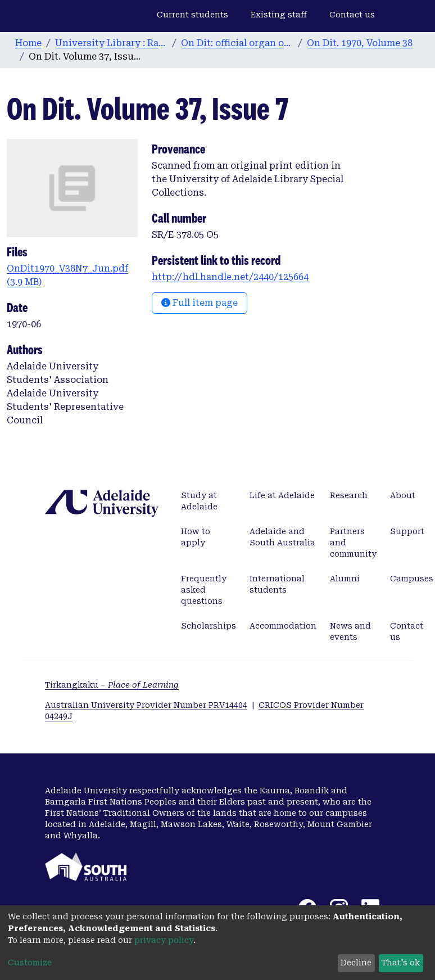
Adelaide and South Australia (282, 537)
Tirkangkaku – (112, 685)
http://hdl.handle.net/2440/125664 (230, 277)
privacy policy (164, 940)
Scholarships (209, 626)
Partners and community (353, 543)
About (403, 495)
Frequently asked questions (204, 590)
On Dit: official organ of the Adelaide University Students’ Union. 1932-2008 (237, 43)
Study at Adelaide (199, 501)
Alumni (345, 579)
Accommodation (283, 626)
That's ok (401, 963)
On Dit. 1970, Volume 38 (360, 43)
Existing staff (279, 15)
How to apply (196, 537)
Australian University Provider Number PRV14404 (146, 705)
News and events (350, 631)
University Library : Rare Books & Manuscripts (111, 43)
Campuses (412, 579)
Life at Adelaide (282, 495)
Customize (30, 963)
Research (349, 495)
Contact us (352, 15)
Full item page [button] (200, 303)
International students (277, 584)
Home (28, 43)
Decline (356, 963)
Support (407, 531)
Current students (192, 15)
